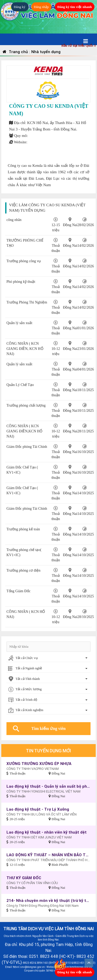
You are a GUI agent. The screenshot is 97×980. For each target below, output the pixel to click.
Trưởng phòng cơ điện (23, 570)
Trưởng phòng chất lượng (26, 405)
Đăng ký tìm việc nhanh (75, 7)
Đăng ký (20, 7)
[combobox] (48, 658)
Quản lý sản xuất (19, 323)
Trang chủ (15, 52)
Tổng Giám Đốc (18, 591)
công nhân (14, 220)
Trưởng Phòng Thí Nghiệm (27, 302)
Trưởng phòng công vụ (24, 261)
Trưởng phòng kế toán (23, 529)
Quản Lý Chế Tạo (20, 385)
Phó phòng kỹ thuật (21, 282)
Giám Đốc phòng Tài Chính (27, 447)
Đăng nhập (41, 7)
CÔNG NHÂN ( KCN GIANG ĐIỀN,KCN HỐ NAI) (24, 431)
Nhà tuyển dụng (46, 52)
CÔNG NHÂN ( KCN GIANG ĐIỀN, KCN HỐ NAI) (25, 349)
